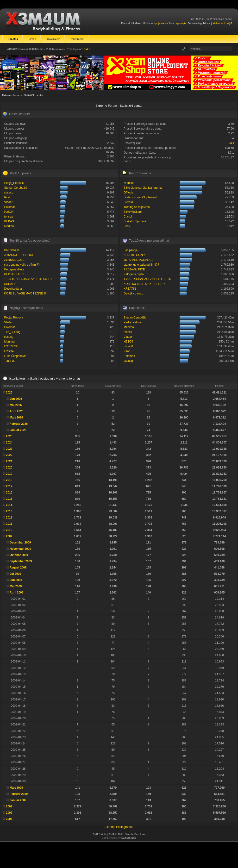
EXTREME (11, 346)
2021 (9, 461)
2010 (9, 530)
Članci (128, 217)
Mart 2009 (16, 788)
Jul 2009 (15, 574)
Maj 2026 (16, 405)
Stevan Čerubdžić (16, 188)
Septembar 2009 (21, 561)
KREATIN (10, 284)
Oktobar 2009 (19, 555)
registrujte (181, 23)
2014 (9, 505)
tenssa (8, 217)
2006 (9, 819)
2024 (9, 443)
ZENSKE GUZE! (15, 260)
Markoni (9, 226)
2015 (9, 499)
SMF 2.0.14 (100, 834)
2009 (9, 536)
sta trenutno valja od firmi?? (22, 265)
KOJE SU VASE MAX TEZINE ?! (25, 293)
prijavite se (162, 23)
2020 (9, 468)
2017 (9, 486)
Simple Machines (135, 834)
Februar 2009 (19, 794)
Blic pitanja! (11, 250)
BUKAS (9, 221)
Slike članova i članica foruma (143, 188)
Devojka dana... (14, 289)
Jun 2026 (16, 399)
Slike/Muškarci (133, 212)
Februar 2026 (19, 424)
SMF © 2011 (116, 834)
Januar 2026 (18, 430)
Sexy (127, 226)
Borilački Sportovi (135, 221)
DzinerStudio (129, 838)
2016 (9, 493)
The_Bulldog (12, 332)
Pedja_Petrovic (14, 183)
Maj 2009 (16, 586)
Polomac (10, 207)
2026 (9, 393)
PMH (87, 49)
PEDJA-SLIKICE (15, 274)
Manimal (9, 342)
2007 (9, 813)
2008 (9, 806)
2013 (9, 511)
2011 (9, 524)
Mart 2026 (16, 418)
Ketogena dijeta (14, 269)
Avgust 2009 (18, 568)
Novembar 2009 (20, 549)
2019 (9, 474)
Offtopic (128, 193)
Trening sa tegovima (137, 207)
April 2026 (16, 411)
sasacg (9, 193)
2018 (9, 480)
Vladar (8, 202)
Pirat (7, 197)
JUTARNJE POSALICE (19, 255)
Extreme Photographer (119, 827)
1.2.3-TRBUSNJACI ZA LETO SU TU (28, 279)
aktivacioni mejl (222, 23)
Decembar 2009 (20, 543)
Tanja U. (9, 361)
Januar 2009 (18, 800)
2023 (9, 449)
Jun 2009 (16, 580)
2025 (9, 436)
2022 (9, 455)
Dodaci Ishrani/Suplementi (140, 197)
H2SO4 (9, 212)
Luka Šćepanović (15, 356)
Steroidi (128, 202)
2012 (9, 518)
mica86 (128, 346)
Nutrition (129, 183)
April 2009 (16, 593)
